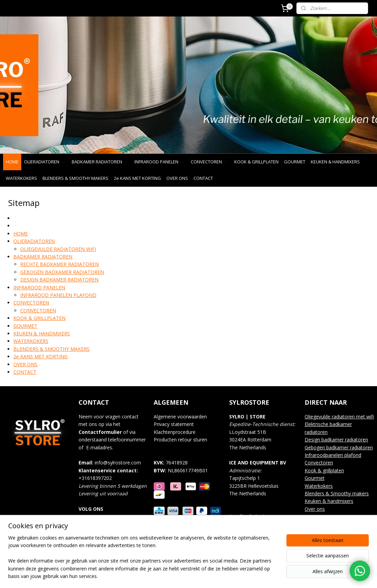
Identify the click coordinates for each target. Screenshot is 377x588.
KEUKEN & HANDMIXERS (335, 162)
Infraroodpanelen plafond (333, 455)
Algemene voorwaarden (180, 417)
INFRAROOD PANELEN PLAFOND (58, 295)
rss (183, 575)
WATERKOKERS (21, 178)
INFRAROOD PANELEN (160, 162)
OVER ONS (177, 178)
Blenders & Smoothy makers (337, 493)
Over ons (315, 509)
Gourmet (315, 478)
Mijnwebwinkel (269, 575)
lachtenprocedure (177, 432)
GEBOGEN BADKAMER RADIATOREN (62, 272)
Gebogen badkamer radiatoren (339, 447)
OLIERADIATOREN (45, 162)
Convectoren (319, 463)
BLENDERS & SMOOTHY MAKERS (75, 178)
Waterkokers (319, 486)
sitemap (169, 575)
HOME (12, 162)
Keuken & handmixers (329, 501)
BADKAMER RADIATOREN (100, 162)
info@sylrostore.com (118, 463)
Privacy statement (174, 424)
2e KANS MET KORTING (137, 178)
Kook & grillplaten (324, 470)
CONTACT (203, 178)
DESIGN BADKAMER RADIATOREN (59, 280)
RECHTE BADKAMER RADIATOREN (60, 264)
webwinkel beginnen (210, 575)
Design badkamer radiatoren (336, 440)
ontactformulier (102, 432)
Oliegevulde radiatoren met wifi (339, 417)
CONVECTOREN (210, 162)
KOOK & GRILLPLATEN (256, 162)
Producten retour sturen (180, 440)
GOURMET (295, 162)
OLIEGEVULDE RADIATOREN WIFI (58, 249)
